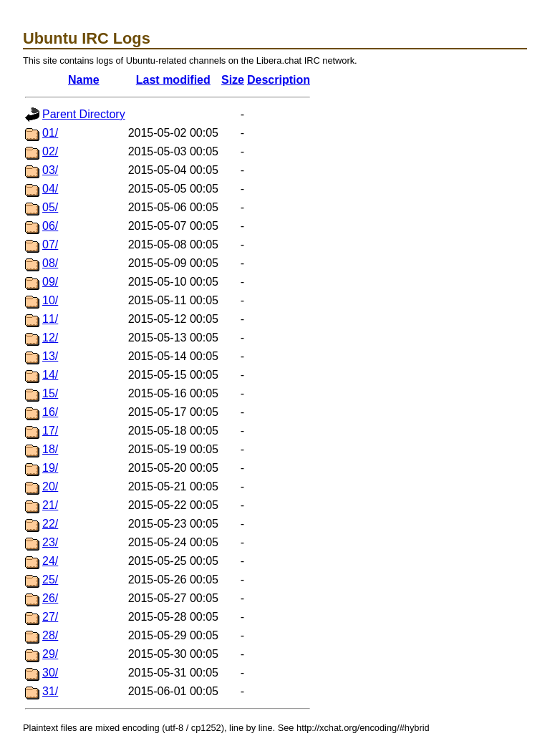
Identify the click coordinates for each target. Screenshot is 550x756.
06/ (50, 226)
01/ (50, 133)
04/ (50, 189)
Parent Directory (84, 114)
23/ (50, 542)
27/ (50, 617)
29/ (50, 654)
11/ (50, 319)
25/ (50, 580)
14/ (50, 375)
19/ (50, 468)
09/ (50, 282)
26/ (50, 598)
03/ (50, 170)
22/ (50, 524)
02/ (50, 151)
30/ (50, 673)
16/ (50, 412)
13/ (50, 356)
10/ (50, 300)
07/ (50, 244)
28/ (50, 635)
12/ (50, 338)
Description (279, 80)
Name (84, 80)
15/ (50, 393)
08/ (50, 263)
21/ (50, 505)
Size (233, 80)
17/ (50, 431)
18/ (50, 449)
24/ (50, 561)
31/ (50, 691)
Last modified (173, 80)
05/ (50, 207)
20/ (50, 486)
